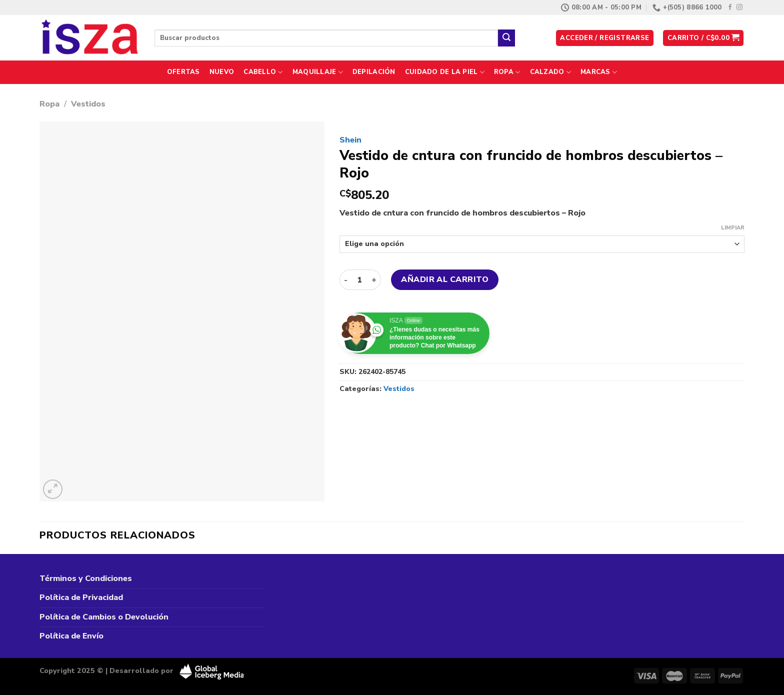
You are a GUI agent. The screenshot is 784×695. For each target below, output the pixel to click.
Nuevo (222, 72)
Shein (350, 140)
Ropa (507, 72)
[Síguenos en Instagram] (739, 7)
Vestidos (88, 104)
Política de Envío (71, 636)
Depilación (374, 72)
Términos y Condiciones (86, 578)
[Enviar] (506, 38)
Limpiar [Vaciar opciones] (733, 228)
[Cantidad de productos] (359, 279)
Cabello (263, 72)
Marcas (599, 72)
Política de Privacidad (81, 597)
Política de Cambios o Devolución (104, 617)
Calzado (550, 72)
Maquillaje (318, 72)
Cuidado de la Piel (445, 72)
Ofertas (183, 72)
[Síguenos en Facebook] (730, 7)
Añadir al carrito (445, 279)
